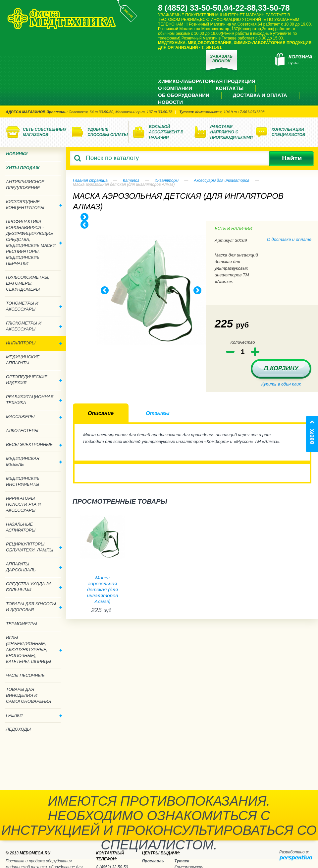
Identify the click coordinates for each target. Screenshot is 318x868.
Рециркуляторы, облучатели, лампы (34, 547)
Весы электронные (34, 444)
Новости (170, 102)
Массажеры (34, 417)
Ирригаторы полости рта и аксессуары (23, 504)
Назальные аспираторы (21, 527)
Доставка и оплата (260, 95)
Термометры (22, 624)
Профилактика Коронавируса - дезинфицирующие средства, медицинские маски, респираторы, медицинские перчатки (34, 242)
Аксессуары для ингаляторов (222, 181)
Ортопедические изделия (34, 380)
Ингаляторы (166, 181)
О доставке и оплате (289, 239)
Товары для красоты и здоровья (34, 607)
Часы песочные (25, 675)
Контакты (230, 88)
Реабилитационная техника (34, 400)
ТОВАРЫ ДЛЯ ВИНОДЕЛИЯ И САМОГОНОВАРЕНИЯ (29, 695)
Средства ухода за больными (34, 587)
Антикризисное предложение (25, 185)
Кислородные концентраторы (34, 205)
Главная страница (90, 181)
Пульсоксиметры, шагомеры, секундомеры (28, 283)
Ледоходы (18, 729)
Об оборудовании (184, 95)
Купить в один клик (281, 384)
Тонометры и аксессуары (34, 306)
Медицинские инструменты (23, 481)
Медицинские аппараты (23, 360)
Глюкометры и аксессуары (34, 326)
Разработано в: (294, 852)
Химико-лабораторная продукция (207, 81)
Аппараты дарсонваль (34, 567)
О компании (175, 88)
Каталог (131, 181)
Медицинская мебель (34, 461)
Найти (292, 159)
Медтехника (62, 19)
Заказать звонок (221, 59)
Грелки (34, 715)
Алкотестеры (22, 431)
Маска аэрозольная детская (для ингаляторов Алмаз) (102, 589)
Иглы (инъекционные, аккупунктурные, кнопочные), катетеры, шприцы (34, 650)
